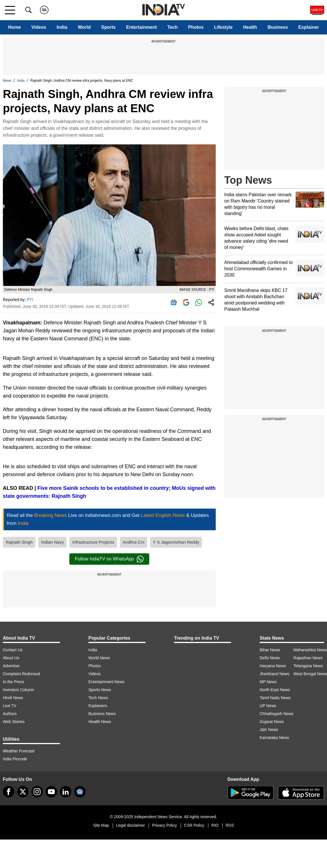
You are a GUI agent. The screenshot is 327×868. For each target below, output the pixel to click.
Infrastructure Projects (93, 542)
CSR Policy (194, 825)
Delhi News (270, 658)
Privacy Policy (164, 825)
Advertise (11, 666)
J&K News (269, 730)
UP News (268, 706)
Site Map (101, 825)
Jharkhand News (274, 674)
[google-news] (80, 792)
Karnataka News (274, 738)
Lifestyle (223, 27)
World (84, 27)
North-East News (275, 690)
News (7, 81)
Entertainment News (106, 682)
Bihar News (270, 650)
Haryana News (273, 666)
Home (14, 27)
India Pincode (15, 759)
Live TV (10, 706)
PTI (30, 300)
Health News (100, 722)
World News (99, 658)
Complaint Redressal (21, 674)
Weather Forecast (19, 751)
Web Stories (14, 722)
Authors (10, 714)
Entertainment (142, 27)
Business (278, 27)
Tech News (98, 698)
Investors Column (18, 690)
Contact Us (13, 650)
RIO (215, 825)
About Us (11, 658)
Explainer (309, 27)
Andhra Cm (134, 542)
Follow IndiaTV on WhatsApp (109, 559)
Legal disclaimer (131, 825)
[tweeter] (23, 792)
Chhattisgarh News (276, 714)
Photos (196, 27)
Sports (109, 27)
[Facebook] (9, 792)
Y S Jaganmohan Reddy (176, 542)
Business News (102, 714)
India (62, 27)
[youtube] (51, 792)
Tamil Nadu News (275, 698)
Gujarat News (272, 722)
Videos (39, 27)
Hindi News (13, 698)
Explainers (98, 706)
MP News (268, 682)
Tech (172, 27)
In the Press (14, 682)
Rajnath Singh (19, 542)
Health (250, 27)
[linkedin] (66, 792)
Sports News (100, 690)
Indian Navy (52, 542)
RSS (230, 825)
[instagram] (37, 792)
